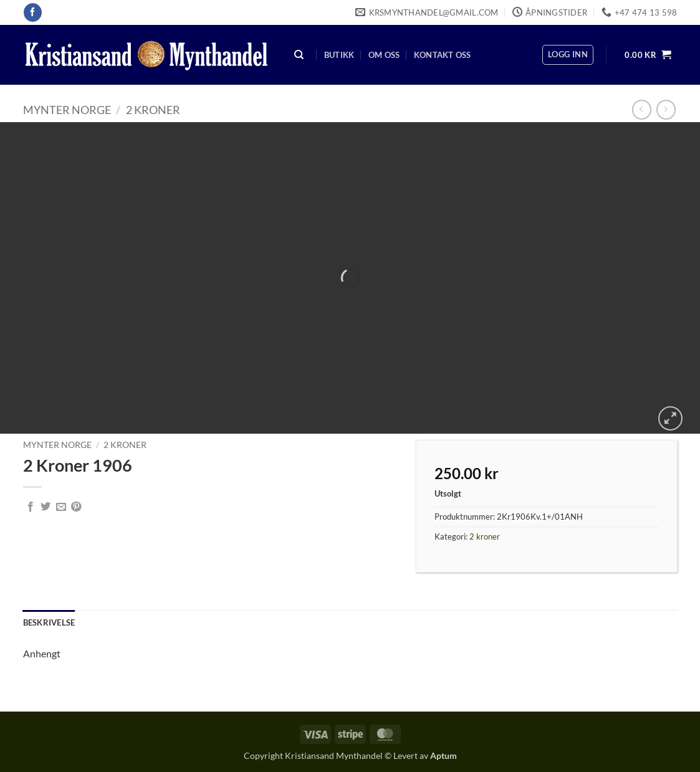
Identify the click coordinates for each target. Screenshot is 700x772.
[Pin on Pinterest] (76, 507)
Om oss (384, 55)
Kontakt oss (443, 55)
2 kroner (153, 110)
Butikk (339, 55)
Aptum (443, 755)
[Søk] (299, 55)
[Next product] (642, 109)
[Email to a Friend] (61, 507)
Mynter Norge (67, 110)
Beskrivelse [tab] (49, 622)
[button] (568, 55)
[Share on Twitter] (46, 507)
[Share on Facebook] (31, 507)
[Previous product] (666, 109)
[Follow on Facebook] (33, 12)
